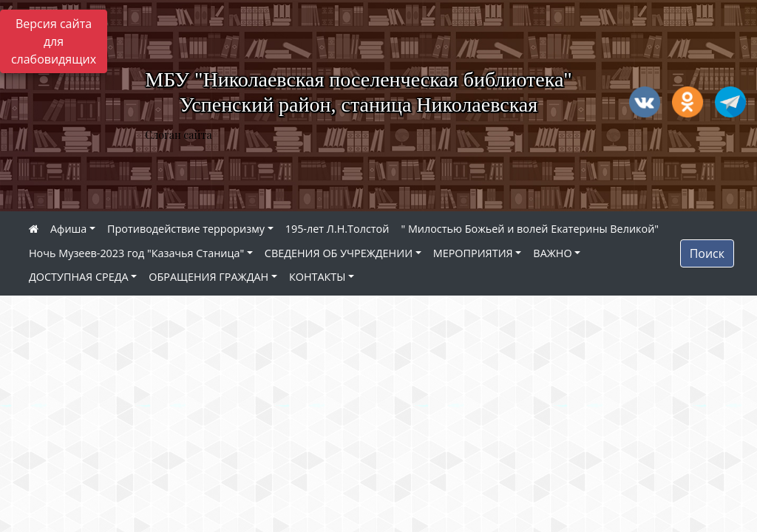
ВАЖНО (552, 253)
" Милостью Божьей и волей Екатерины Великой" (530, 229)
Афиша (68, 229)
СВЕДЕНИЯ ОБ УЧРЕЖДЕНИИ (339, 253)
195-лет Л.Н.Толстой (337, 229)
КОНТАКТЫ (318, 277)
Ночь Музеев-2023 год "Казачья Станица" (136, 253)
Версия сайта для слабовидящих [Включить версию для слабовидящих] (54, 41)
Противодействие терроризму (186, 229)
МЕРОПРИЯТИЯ (473, 253)
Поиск (707, 253)
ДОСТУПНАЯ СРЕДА (79, 277)
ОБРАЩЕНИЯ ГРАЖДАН (208, 277)
